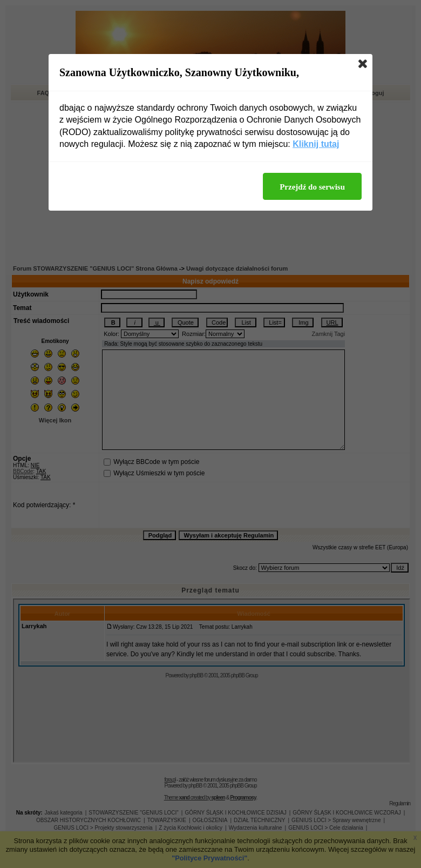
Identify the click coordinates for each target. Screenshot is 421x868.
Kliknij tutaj (316, 144)
